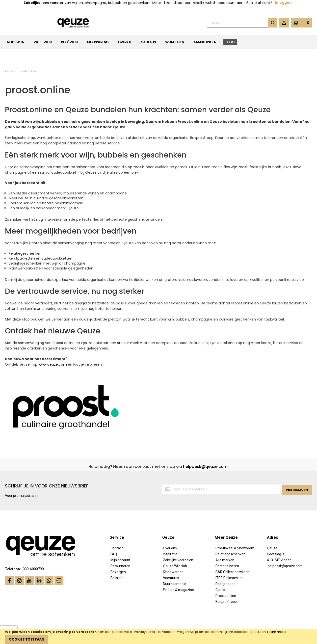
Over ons (170, 533)
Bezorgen (118, 557)
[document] (158, 637)
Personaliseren (227, 551)
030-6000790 (33, 554)
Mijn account (120, 545)
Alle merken (225, 545)
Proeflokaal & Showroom (235, 533)
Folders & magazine (178, 574)
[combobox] (242, 23)
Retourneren (120, 551)
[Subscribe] (297, 474)
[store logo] (41, 23)
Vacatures (171, 563)
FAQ (114, 539)
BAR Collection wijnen (232, 557)
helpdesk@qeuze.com (205, 451)
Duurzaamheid (175, 568)
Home (9, 56)
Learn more (277, 632)
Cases (220, 574)
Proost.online (226, 580)
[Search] (273, 23)
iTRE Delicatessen (229, 563)
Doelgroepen (225, 568)
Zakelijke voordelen (178, 545)
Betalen (117, 563)
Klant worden (173, 557)
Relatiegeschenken (230, 539)
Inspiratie (170, 539)
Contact (117, 533)
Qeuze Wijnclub (175, 551)
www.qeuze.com (53, 349)
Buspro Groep (226, 586)
